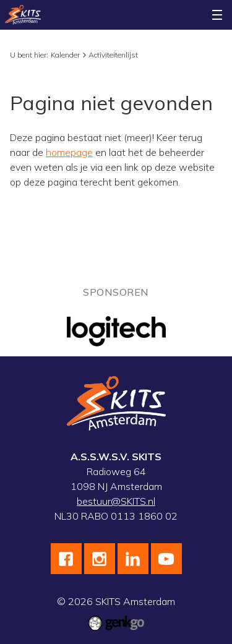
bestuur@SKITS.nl (116, 501)
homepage (69, 152)
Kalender (65, 55)
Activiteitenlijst (113, 55)
